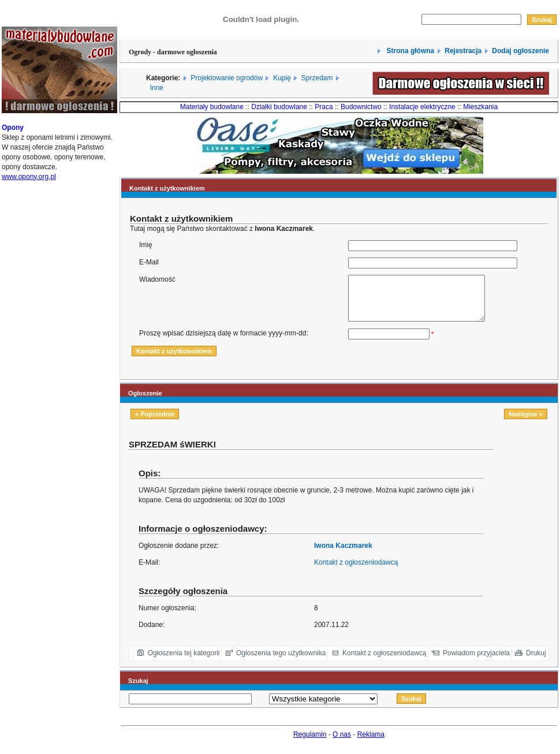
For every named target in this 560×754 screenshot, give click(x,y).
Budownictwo (361, 107)
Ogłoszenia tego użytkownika (281, 662)
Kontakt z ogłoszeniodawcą (356, 571)
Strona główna (409, 51)
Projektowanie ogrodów (227, 78)
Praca (324, 107)
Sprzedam (317, 78)
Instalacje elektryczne (422, 107)
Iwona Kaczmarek (343, 554)
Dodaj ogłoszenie (520, 51)
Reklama (371, 743)
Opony (13, 132)
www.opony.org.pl (29, 181)
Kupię (282, 78)
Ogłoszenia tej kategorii (184, 662)
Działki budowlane (279, 107)
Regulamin (310, 743)
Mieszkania (480, 107)
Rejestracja (463, 51)
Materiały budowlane (212, 107)
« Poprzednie (155, 423)
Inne (157, 88)
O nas (342, 743)
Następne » (526, 423)
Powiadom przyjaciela (476, 662)
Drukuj (536, 662)
